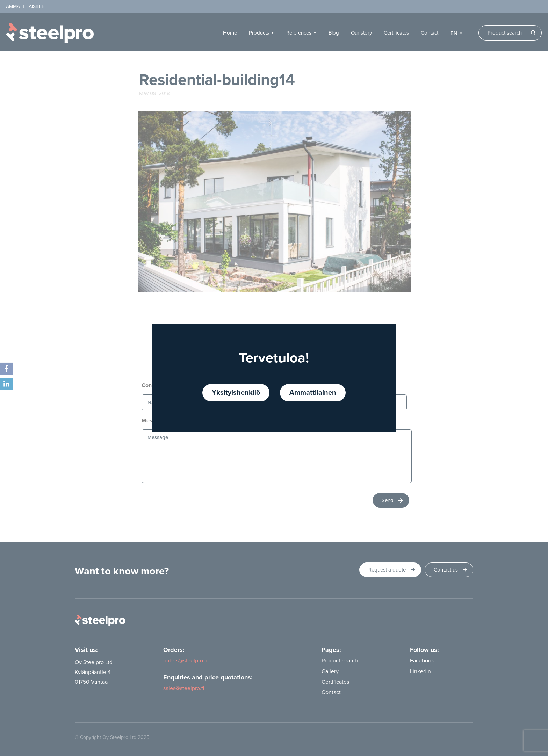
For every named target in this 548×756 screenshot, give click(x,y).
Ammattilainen (313, 393)
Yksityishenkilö (236, 393)
